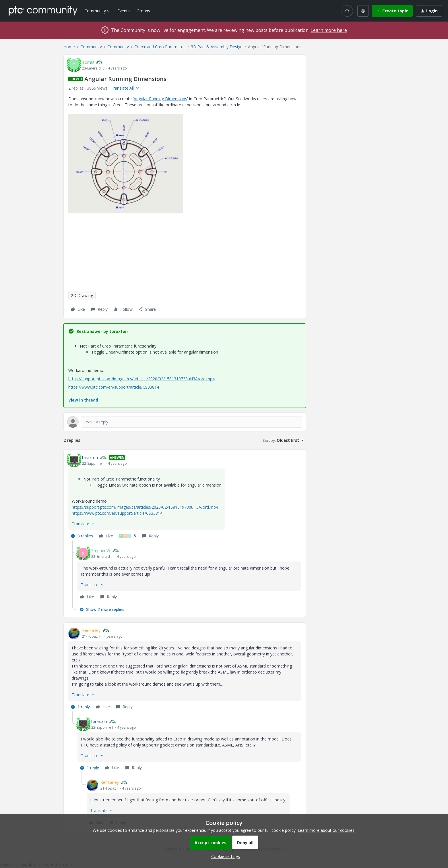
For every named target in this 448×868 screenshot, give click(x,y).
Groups (143, 11)
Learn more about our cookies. (326, 830)
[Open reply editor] (185, 422)
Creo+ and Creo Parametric (160, 47)
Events (124, 11)
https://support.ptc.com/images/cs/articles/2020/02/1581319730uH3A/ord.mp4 (141, 379)
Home (69, 47)
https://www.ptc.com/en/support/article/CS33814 (114, 387)
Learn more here (329, 30)
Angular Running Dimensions (160, 99)
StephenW (101, 550)
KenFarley (91, 630)
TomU (88, 62)
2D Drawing (82, 295)
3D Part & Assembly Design (217, 47)
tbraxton (90, 457)
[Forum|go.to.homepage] (43, 11)
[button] (392, 11)
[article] (185, 497)
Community (91, 47)
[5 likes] (127, 536)
